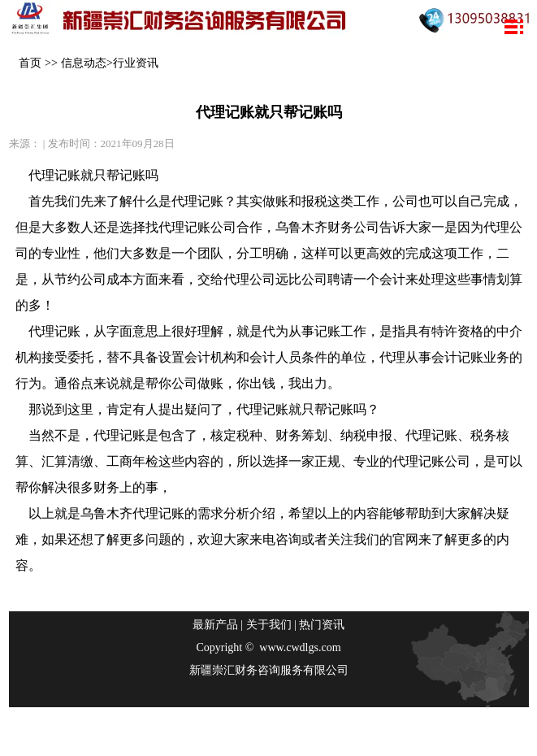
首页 (30, 63)
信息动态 (84, 63)
